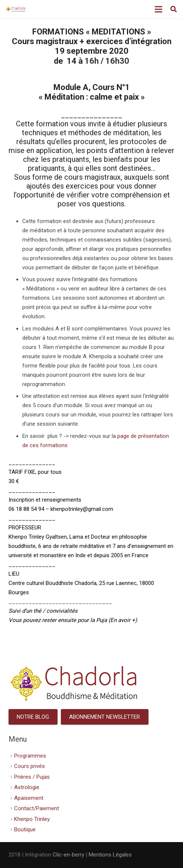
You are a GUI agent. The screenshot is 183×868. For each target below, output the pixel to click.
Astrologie (27, 787)
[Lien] (16, 9)
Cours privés (30, 766)
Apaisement (29, 798)
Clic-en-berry (68, 855)
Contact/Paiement (37, 808)
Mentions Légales (110, 855)
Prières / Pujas (32, 777)
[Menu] (159, 9)
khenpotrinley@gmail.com (82, 509)
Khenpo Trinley (32, 819)
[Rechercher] (174, 9)
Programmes (30, 756)
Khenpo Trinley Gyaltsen (38, 537)
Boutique (25, 829)
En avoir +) (124, 620)
